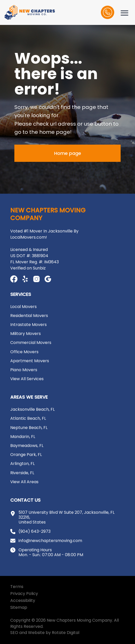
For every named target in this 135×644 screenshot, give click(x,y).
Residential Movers (29, 316)
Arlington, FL (22, 464)
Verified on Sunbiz (28, 268)
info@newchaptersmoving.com (50, 541)
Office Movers (24, 352)
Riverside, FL (22, 473)
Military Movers (26, 334)
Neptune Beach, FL (29, 428)
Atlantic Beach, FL (28, 418)
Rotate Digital (66, 633)
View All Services (27, 379)
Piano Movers (24, 370)
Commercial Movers (31, 343)
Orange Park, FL (26, 455)
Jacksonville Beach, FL (32, 409)
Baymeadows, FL (27, 446)
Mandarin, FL (23, 437)
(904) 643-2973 (35, 531)
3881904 (40, 256)
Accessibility (23, 600)
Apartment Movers (30, 361)
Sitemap (19, 607)
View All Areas (24, 482)
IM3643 (51, 262)
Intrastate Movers (28, 325)
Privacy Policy (24, 594)
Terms (17, 587)
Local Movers (23, 307)
